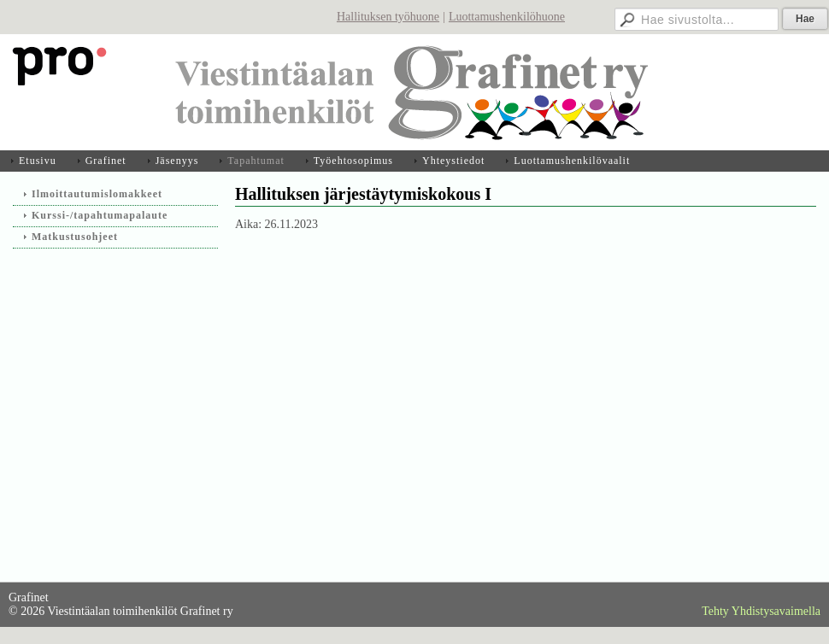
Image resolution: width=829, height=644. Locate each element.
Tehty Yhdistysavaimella (761, 611)
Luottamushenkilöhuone (507, 17)
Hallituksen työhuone (388, 17)
